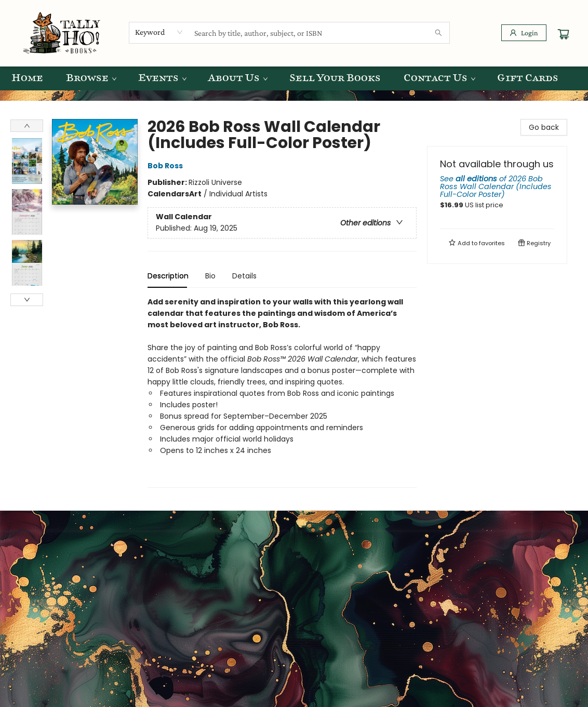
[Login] (524, 33)
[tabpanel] (282, 392)
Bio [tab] (210, 276)
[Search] (438, 33)
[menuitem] (27, 78)
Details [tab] (244, 276)
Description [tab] (168, 276)
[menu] (294, 78)
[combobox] (159, 32)
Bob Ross (167, 166)
